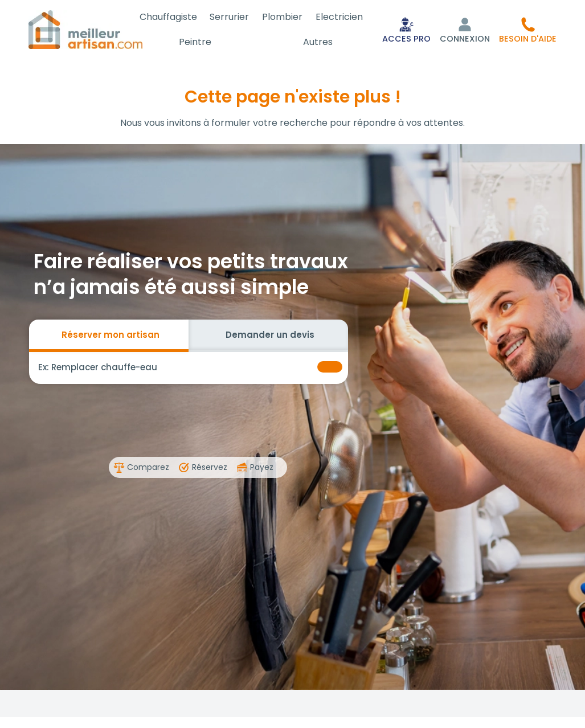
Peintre (205, 42)
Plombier (287, 17)
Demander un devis (270, 335)
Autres (321, 42)
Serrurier (238, 17)
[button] (528, 30)
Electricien (341, 17)
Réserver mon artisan (111, 335)
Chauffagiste (180, 17)
